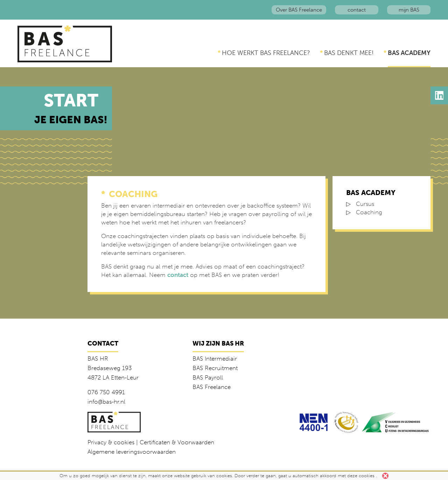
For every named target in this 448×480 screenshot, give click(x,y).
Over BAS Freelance (299, 10)
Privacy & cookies (111, 442)
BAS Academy (409, 53)
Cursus (365, 204)
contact (357, 10)
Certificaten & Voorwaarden (177, 442)
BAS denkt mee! (349, 53)
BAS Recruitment (215, 368)
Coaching (369, 212)
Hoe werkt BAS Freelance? (266, 53)
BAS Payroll (208, 377)
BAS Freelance (212, 387)
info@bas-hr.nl (106, 402)
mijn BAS (409, 10)
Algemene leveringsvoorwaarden (132, 452)
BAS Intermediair (215, 359)
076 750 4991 (106, 392)
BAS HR (98, 359)
